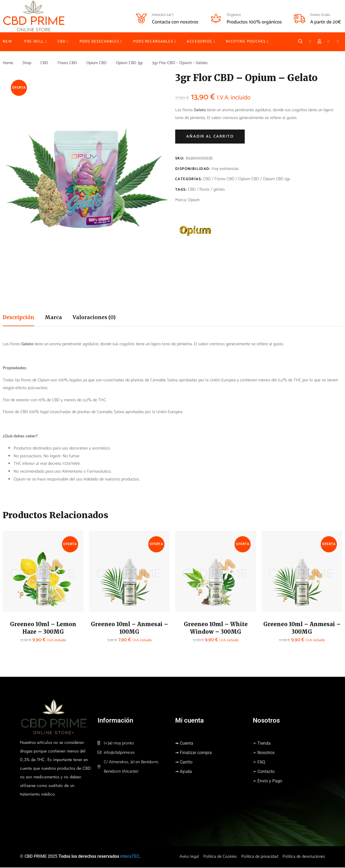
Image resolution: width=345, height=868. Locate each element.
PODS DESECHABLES (99, 42)
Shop (28, 63)
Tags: (181, 190)
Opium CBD (99, 63)
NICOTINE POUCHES (246, 42)
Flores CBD (69, 63)
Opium (194, 200)
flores (205, 189)
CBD (62, 42)
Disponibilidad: (193, 169)
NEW (7, 42)
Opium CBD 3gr (133, 63)
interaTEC (130, 857)
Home (8, 63)
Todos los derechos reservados (89, 857)
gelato (219, 189)
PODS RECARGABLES (153, 42)
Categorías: (189, 179)
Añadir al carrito (210, 136)
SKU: (180, 158)
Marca (56, 318)
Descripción (20, 318)
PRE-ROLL (34, 42)
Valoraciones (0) (98, 318)
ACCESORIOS (199, 42)
